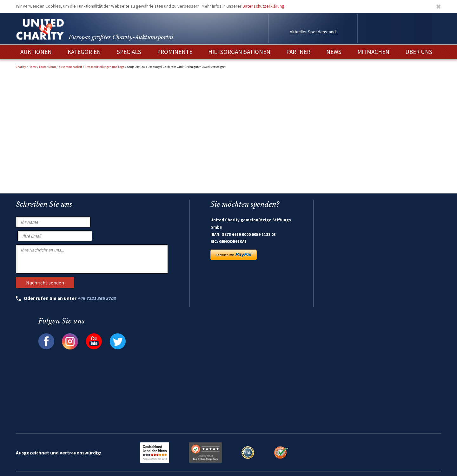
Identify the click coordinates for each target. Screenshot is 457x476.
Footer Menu (47, 67)
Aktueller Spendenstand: (313, 32)
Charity (21, 67)
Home (33, 67)
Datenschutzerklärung (263, 6)
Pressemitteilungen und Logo (105, 67)
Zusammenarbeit (70, 67)
